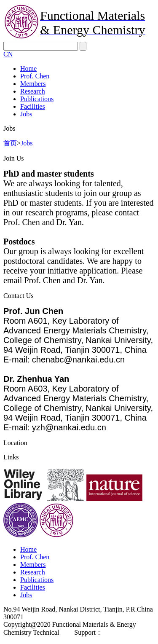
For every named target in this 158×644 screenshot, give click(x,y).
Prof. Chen (35, 76)
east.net (112, 632)
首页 (10, 143)
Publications (37, 99)
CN (8, 54)
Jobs (26, 114)
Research (33, 91)
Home (28, 68)
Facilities (33, 106)
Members (33, 84)
